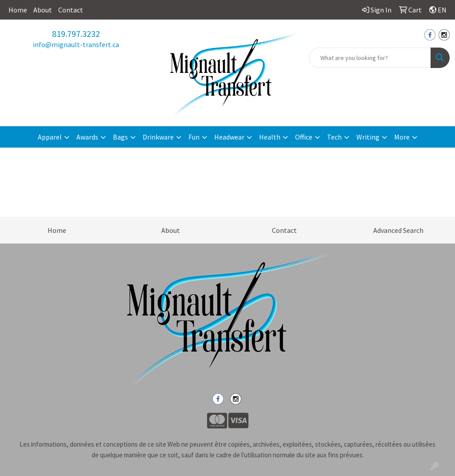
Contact (71, 10)
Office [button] (304, 137)
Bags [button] (120, 137)
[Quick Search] (370, 58)
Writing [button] (368, 137)
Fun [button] (194, 137)
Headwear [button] (229, 137)
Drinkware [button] (158, 137)
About (43, 10)
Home (18, 10)
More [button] (402, 137)
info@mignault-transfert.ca (76, 44)
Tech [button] (334, 137)
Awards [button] (87, 137)
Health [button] (270, 137)
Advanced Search (398, 230)
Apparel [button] (50, 137)
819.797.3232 (76, 34)
